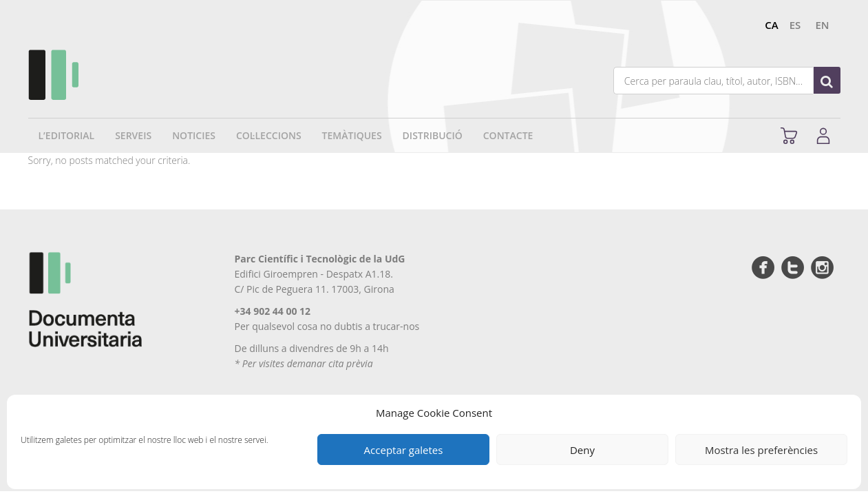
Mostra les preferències (761, 450)
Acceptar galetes (404, 450)
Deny (582, 450)
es (795, 25)
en (822, 25)
